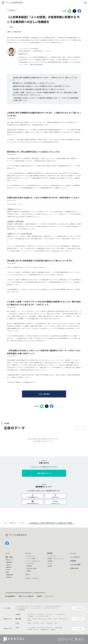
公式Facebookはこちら (33, 503)
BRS (50, 619)
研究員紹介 (9, 577)
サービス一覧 (30, 563)
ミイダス (55, 619)
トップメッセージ (52, 556)
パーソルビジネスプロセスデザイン (53, 606)
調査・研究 (13, 523)
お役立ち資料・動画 (31, 568)
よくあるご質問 (75, 565)
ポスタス (36, 629)
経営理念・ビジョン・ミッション (56, 558)
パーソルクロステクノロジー (22, 608)
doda (29, 619)
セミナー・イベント (32, 578)
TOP (5, 523)
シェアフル (36, 623)
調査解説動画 (10, 575)
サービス (28, 553)
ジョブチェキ (41, 614)
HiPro (56, 623)
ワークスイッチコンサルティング (45, 628)
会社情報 (50, 561)
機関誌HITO (9, 567)
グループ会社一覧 (79, 608)
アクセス (50, 563)
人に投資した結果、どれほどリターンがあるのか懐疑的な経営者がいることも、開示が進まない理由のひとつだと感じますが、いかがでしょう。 (45, 94)
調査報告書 (9, 562)
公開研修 (29, 571)
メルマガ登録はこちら (33, 497)
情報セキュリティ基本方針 (26, 596)
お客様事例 (29, 566)
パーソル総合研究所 (20, 610)
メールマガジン (75, 557)
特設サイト (9, 565)
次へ (84, 428)
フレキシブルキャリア (60, 614)
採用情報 (73, 561)
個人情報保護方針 (10, 596)
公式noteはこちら (55, 503)
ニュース (73, 553)
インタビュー (12, 10)
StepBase (53, 629)
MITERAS (30, 629)
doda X (30, 620)
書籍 (7, 572)
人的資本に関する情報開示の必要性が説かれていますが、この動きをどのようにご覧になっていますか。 (45, 79)
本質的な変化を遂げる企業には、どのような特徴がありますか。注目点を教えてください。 (42, 86)
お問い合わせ (75, 568)
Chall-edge (30, 616)
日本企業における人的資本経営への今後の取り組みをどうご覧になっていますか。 (39, 89)
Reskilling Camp (45, 629)
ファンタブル (49, 614)
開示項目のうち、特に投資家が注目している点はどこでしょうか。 (34, 83)
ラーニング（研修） (31, 558)
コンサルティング (31, 556)
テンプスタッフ (32, 614)
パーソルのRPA (31, 628)
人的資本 (11, 27)
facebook (7, 543)
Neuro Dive (50, 623)
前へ (77, 428)
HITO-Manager (59, 628)
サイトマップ (49, 596)
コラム (28, 574)
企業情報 (50, 553)
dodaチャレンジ (63, 619)
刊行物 (8, 570)
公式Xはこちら (55, 497)
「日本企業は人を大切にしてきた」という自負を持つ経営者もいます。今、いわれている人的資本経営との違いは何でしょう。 (46, 99)
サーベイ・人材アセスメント (33, 561)
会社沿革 (50, 566)
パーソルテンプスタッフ (36, 606)
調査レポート (10, 560)
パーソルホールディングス (22, 606)
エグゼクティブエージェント (40, 619)
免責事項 (39, 596)
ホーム (7, 553)
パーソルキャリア (36, 608)
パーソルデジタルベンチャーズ (49, 608)
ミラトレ (43, 623)
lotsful (29, 623)
